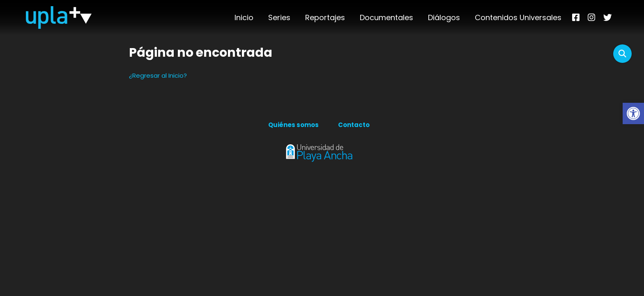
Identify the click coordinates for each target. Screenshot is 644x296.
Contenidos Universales (518, 17)
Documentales (386, 17)
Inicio (244, 17)
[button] (633, 113)
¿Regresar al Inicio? (158, 75)
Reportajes (325, 17)
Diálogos (444, 17)
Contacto (354, 125)
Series (279, 17)
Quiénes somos (293, 125)
